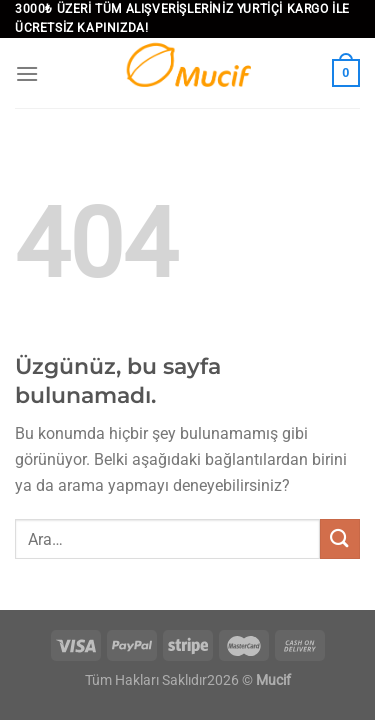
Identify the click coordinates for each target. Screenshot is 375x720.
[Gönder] (340, 538)
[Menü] (27, 73)
